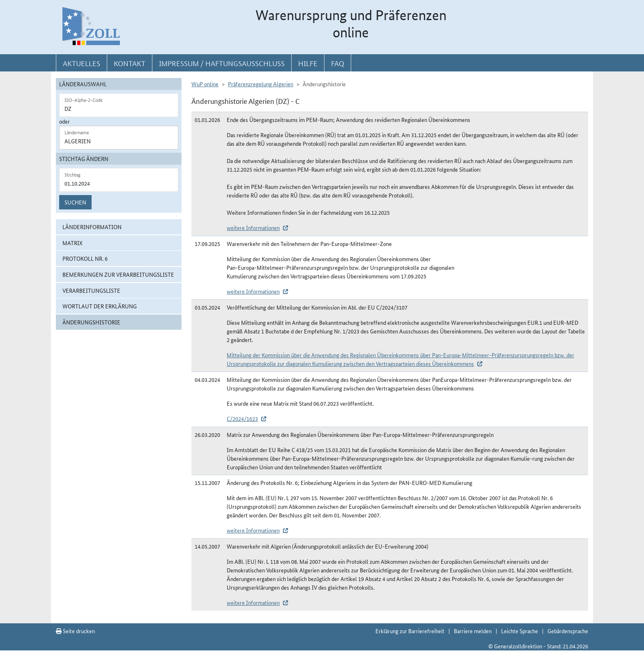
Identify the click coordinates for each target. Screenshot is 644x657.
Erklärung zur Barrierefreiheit (410, 631)
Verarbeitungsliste (91, 290)
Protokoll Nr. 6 (85, 258)
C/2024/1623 (242, 418)
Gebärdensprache (568, 631)
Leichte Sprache (520, 631)
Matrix (72, 243)
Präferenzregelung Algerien (261, 84)
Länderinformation (92, 227)
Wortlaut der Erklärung (100, 306)
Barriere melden (473, 631)
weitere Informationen (253, 227)
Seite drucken (75, 631)
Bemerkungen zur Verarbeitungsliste (118, 274)
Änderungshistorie (91, 322)
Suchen (75, 202)
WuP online (205, 84)
